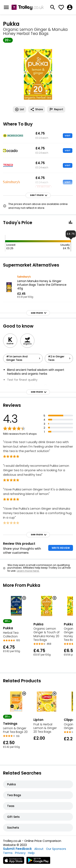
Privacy (20, 853)
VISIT (68, 136)
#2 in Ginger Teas (60, 358)
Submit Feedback (17, 849)
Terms (8, 853)
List (19, 109)
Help (31, 853)
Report (56, 109)
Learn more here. (28, 571)
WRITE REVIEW (61, 548)
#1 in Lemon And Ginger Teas (24, 358)
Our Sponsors (56, 849)
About (39, 849)
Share (37, 109)
